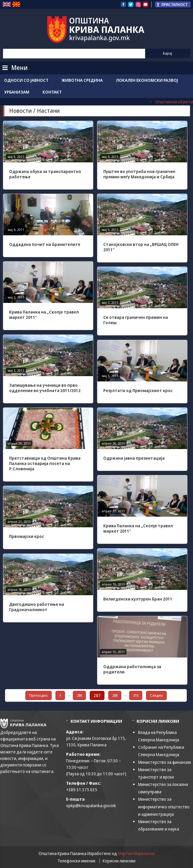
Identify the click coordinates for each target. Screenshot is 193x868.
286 (79, 695)
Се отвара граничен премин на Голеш (136, 320)
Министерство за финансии (165, 762)
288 (115, 695)
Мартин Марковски (136, 853)
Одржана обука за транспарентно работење (45, 174)
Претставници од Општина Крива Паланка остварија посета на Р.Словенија (45, 463)
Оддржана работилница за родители (132, 669)
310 (136, 695)
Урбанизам (17, 92)
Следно (156, 695)
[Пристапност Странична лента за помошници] (173, 4)
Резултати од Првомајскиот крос (138, 390)
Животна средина (82, 80)
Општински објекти (174, 102)
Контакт (52, 92)
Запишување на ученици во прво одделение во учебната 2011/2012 (45, 388)
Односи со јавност (26, 80)
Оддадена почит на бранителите (45, 244)
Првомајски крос (27, 536)
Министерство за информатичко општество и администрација (164, 806)
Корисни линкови (119, 861)
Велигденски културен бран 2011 (138, 599)
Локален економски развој (147, 80)
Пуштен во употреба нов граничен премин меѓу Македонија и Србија (139, 174)
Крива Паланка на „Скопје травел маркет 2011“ (44, 315)
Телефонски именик (77, 861)
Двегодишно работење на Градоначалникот (37, 607)
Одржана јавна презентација (134, 458)
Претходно (39, 695)
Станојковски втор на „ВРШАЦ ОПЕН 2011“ (141, 247)
